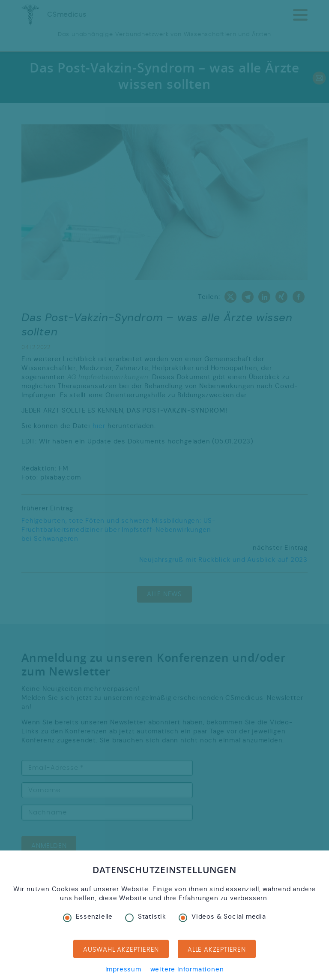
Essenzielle (88, 917)
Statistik (146, 917)
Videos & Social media (222, 917)
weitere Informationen (187, 969)
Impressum (123, 969)
